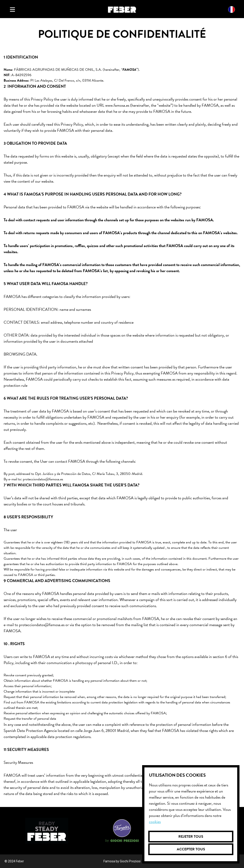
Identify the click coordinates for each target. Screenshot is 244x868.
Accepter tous (191, 849)
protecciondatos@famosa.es (43, 479)
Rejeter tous (191, 837)
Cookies (155, 822)
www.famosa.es (117, 105)
